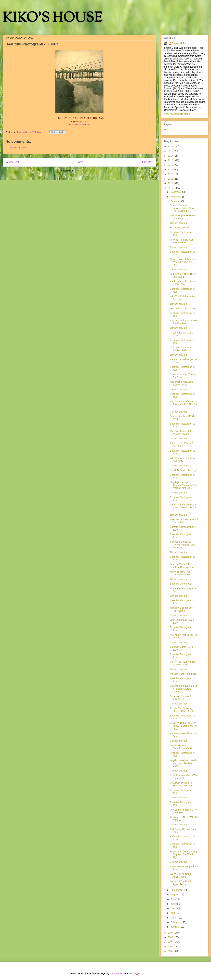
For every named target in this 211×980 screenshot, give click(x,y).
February (176, 922)
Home (80, 162)
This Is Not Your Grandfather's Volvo (182, 747)
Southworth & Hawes (81, 124)
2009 (171, 933)
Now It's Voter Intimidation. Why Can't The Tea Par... (184, 262)
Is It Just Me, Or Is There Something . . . (183, 275)
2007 (171, 942)
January (175, 927)
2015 (171, 165)
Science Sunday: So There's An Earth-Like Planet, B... (183, 545)
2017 (171, 156)
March (174, 918)
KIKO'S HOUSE (52, 18)
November (176, 197)
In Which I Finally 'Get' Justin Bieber (182, 241)
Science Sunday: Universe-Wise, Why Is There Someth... (183, 208)
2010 (171, 188)
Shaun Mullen (180, 43)
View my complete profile (177, 114)
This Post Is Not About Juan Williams (182, 383)
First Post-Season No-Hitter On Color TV (182, 784)
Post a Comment (18, 147)
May (173, 908)
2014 (171, 169)
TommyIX (115, 973)
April (173, 913)
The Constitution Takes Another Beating (182, 433)
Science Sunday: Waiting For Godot (183, 376)
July (173, 899)
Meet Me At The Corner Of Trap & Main (184, 521)
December (176, 192)
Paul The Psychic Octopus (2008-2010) (184, 283)
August (174, 895)
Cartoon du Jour (178, 223)
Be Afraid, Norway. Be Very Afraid (181, 698)
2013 (171, 174)
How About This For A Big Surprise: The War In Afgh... (183, 854)
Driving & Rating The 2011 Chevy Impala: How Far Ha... (184, 726)
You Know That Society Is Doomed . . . (183, 636)
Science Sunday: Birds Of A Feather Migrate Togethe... (183, 689)
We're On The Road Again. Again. (180, 875)
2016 (171, 160)
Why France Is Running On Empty (182, 460)
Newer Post (12, 162)
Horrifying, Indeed (179, 228)
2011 (171, 183)
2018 (171, 151)
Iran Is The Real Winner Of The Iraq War (182, 663)
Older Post (147, 162)
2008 (171, 937)
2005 (171, 951)
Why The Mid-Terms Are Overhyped (183, 298)
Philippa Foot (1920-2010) (184, 674)
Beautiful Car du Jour (181, 584)
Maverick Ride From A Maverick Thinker (182, 573)
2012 (171, 179)
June (173, 904)
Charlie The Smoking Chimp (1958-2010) (181, 710)
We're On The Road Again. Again (180, 883)
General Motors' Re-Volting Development (182, 566)
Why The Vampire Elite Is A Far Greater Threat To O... (184, 507)
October (175, 201)
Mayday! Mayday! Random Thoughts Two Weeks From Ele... (183, 485)
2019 (171, 146)
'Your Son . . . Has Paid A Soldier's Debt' (183, 349)
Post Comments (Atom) (86, 171)
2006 (171, 947)
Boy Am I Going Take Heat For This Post (184, 322)
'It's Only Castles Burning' (183, 470)
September (177, 890)
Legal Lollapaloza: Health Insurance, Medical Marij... (183, 763)
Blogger (136, 973)
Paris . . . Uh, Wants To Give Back (182, 445)
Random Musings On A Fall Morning (182, 609)
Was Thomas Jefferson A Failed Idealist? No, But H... (183, 404)
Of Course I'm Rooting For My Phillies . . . (184, 811)
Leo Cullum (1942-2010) (183, 308)
